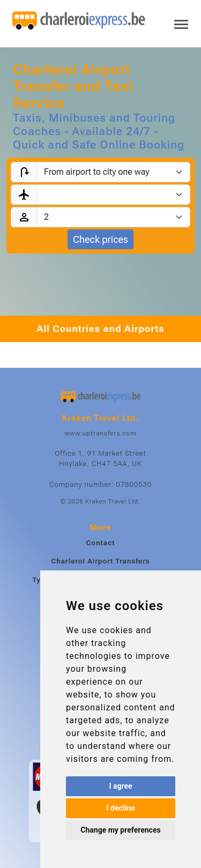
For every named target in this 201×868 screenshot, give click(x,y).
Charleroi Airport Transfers (100, 561)
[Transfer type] (114, 172)
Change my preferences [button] (120, 830)
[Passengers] (114, 217)
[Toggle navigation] (181, 23)
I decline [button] (120, 808)
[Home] (79, 21)
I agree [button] (120, 786)
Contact (100, 543)
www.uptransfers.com (100, 433)
